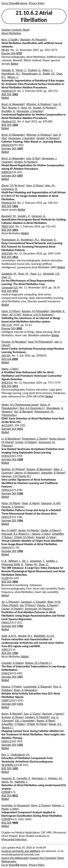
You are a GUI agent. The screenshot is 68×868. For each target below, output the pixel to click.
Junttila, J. (52, 561)
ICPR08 (6, 792)
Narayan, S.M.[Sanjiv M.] (16, 476)
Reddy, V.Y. (49, 74)
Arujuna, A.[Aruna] (13, 717)
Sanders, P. (24, 216)
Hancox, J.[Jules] (41, 534)
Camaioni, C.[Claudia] (33, 602)
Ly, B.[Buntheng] (11, 439)
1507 (20, 677)
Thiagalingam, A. (32, 74)
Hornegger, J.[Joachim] (30, 111)
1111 (20, 704)
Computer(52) (10, 287)
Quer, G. (6, 277)
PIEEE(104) (8, 226)
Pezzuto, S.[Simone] (13, 507)
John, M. (50, 185)
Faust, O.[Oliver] (11, 311)
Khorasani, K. (49, 240)
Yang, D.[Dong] (35, 185)
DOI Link (6, 359)
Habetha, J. (21, 782)
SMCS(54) (7, 383)
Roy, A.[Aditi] (9, 530)
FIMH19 (6, 517)
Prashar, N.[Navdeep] (14, 342)
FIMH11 (6, 741)
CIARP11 (6, 700)
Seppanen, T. (37, 561)
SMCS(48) (7, 253)
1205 (15, 768)
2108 (20, 459)
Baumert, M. (9, 216)
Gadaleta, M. (9, 274)
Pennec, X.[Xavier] (48, 605)
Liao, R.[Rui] (33, 158)
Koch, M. (26, 108)
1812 (15, 257)
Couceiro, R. (8, 778)
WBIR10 (6, 172)
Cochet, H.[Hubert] (26, 442)
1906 (20, 520)
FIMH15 (6, 673)
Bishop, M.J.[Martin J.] (39, 663)
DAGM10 (7, 145)
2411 (15, 386)
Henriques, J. (39, 778)
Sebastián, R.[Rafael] (53, 473)
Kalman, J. (58, 805)
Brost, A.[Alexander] (13, 104)
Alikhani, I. (15, 561)
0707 (19, 53)
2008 (15, 359)
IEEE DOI (7, 94)
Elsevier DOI (9, 53)
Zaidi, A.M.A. (9, 636)
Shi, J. (25, 561)
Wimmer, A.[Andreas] (39, 104)
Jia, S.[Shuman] (10, 602)
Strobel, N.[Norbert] (44, 108)
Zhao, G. (44, 564)
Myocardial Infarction (14, 839)
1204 (15, 125)
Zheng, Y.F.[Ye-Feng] (13, 185)
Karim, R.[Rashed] (12, 714)
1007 (20, 176)
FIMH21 (6, 456)
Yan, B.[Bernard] (23, 412)
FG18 (5, 578)
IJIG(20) (6, 356)
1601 (15, 230)
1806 (15, 582)
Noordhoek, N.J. (11, 74)
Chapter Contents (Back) (16, 30)
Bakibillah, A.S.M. (44, 636)
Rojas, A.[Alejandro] (26, 690)
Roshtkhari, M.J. (30, 240)
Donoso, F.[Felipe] (12, 687)
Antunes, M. (55, 778)
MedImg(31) (9, 121)
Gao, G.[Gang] (32, 714)
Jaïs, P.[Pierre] (28, 605)
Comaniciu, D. (10, 189)
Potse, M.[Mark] (11, 503)
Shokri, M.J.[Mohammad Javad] (20, 405)
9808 (15, 823)
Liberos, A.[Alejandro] (27, 473)
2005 (19, 328)
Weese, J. (13, 77)
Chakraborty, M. (20, 755)
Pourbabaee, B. (10, 240)
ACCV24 (6, 425)
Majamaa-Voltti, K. (13, 564)
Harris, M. (7, 782)
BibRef (15, 64)
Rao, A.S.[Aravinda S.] (32, 408)
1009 (20, 149)
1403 (15, 206)
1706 (20, 626)
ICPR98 (6, 819)
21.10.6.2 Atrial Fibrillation (34, 16)
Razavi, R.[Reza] (46, 721)
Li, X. (4, 561)
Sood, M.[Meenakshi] (40, 342)
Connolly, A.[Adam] (13, 663)
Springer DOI (9, 149)
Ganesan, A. (39, 216)
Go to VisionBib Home (14, 3)
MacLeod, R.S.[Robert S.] (16, 534)
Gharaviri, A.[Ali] (51, 503)
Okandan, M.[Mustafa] (33, 40)
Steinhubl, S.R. (51, 274)
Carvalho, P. (23, 778)
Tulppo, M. (31, 564)
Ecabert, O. (35, 70)
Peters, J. (47, 70)
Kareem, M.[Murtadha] (35, 311)
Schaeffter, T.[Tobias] (14, 724)
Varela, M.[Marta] (29, 530)
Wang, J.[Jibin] (10, 369)
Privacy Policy (36, 3)
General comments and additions (21, 851)
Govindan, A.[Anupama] (16, 805)
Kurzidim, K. (8, 111)
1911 (15, 291)
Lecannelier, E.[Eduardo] (38, 687)
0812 (15, 796)
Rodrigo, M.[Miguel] (13, 469)
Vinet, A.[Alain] (31, 503)
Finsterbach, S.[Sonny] (35, 439)
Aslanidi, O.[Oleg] (46, 537)
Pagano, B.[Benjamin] (39, 469)
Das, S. (5, 755)
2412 (20, 429)
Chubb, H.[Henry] (51, 530)
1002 (15, 94)
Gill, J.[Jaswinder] (25, 721)
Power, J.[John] (10, 809)
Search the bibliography (15, 858)
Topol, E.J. (36, 274)
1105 (20, 745)
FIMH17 (6, 623)
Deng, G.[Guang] (41, 805)
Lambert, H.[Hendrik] (37, 717)
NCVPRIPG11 (9, 765)
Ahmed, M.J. (25, 636)
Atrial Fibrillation (11, 33)
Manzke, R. (8, 70)
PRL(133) (7, 325)
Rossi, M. (23, 274)
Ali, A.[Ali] (15, 315)
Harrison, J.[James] (53, 714)
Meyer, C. (21, 70)
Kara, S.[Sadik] (10, 40)
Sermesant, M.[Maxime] (39, 609)
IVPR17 (6, 650)
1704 (15, 653)
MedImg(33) (9, 203)
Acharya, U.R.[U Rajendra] (38, 315)
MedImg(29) (9, 91)
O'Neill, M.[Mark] (24, 537)
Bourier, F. (14, 108)
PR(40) (5, 50)
